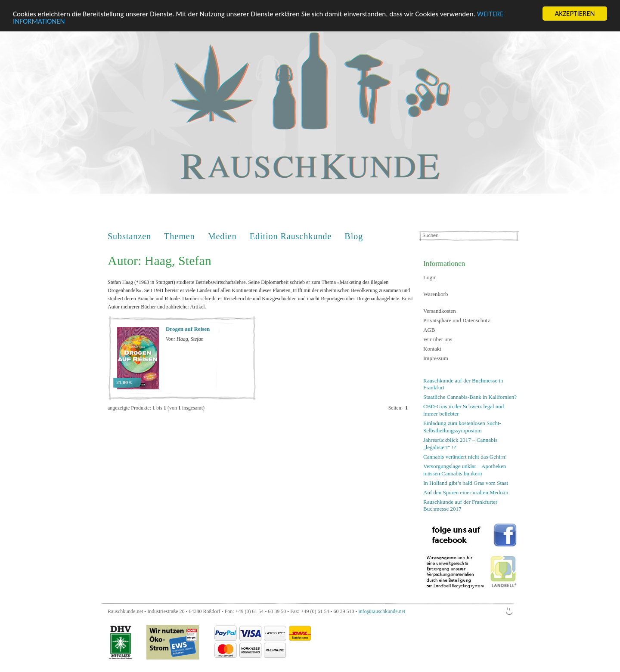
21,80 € (124, 382)
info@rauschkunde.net (382, 611)
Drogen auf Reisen (188, 329)
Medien (222, 236)
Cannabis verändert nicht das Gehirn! (465, 457)
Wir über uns (438, 339)
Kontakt (432, 349)
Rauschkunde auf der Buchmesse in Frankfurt (463, 384)
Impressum (436, 358)
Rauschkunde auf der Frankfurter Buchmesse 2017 (460, 505)
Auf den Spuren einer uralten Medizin (466, 492)
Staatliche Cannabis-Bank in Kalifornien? (470, 397)
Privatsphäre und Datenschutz (457, 320)
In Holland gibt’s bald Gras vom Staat (466, 482)
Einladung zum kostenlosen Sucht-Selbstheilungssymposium (462, 427)
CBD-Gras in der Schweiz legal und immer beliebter (463, 410)
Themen (180, 236)
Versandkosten (440, 311)
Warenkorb (436, 294)
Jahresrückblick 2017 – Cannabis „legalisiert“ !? (460, 444)
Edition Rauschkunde (291, 236)
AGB (429, 330)
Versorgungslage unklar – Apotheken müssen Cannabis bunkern (465, 470)
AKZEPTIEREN (575, 14)
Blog (354, 236)
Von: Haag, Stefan (185, 339)
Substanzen (129, 236)
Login (430, 277)
